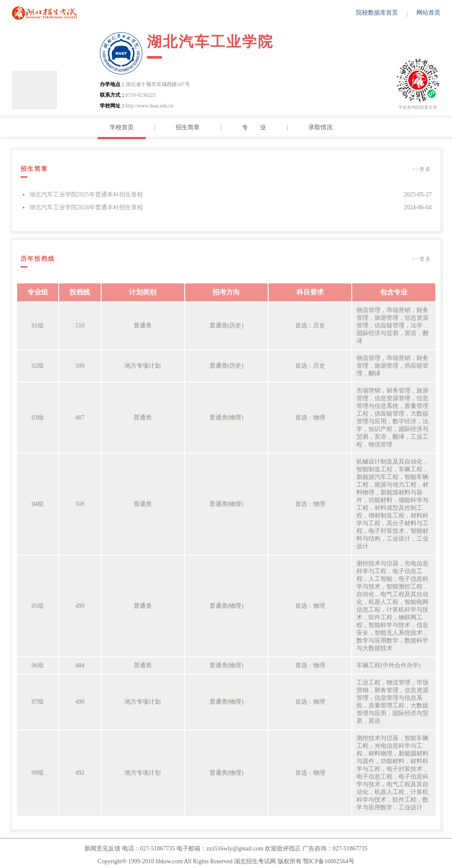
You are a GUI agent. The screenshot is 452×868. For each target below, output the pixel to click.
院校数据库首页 (377, 13)
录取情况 (320, 127)
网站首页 (428, 13)
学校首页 (122, 127)
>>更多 (422, 169)
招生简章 (188, 127)
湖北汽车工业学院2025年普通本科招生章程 (86, 195)
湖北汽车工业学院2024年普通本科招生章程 (86, 207)
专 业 (254, 127)
